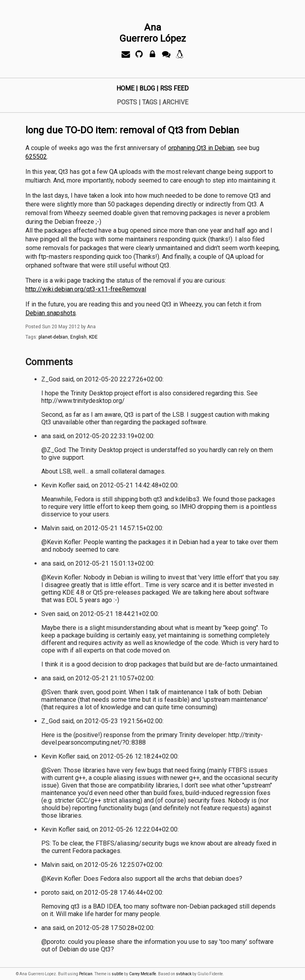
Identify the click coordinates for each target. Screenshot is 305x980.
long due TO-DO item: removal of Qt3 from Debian (132, 130)
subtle (117, 974)
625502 (36, 157)
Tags (150, 102)
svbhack (184, 974)
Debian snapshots (51, 313)
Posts (127, 102)
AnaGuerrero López (153, 33)
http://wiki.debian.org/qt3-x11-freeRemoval (86, 289)
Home (125, 88)
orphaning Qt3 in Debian (201, 148)
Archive (175, 102)
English (78, 337)
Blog (147, 88)
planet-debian (53, 337)
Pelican (86, 974)
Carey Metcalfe (143, 974)
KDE (93, 337)
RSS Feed (174, 88)
